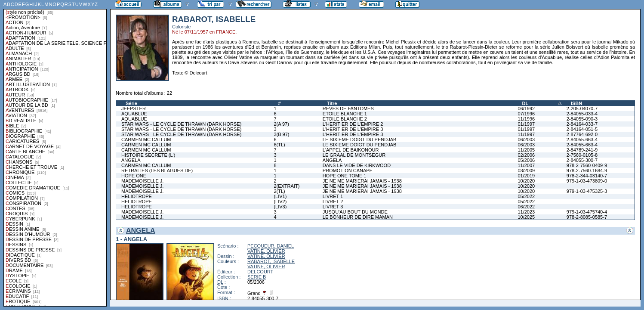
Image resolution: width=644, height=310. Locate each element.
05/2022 (526, 196)
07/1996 (526, 114)
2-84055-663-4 (582, 139)
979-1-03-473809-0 (587, 181)
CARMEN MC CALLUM (146, 139)
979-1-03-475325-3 (587, 191)
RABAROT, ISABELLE (271, 261)
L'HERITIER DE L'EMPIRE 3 (353, 129)
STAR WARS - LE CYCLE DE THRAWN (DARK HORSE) (181, 124)
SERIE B (257, 277)
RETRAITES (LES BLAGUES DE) (157, 170)
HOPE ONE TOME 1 (345, 176)
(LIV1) (280, 196)
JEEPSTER (134, 108)
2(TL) (279, 191)
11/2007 (526, 165)
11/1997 (526, 134)
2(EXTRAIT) (287, 186)
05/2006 (526, 160)
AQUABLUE (134, 114)
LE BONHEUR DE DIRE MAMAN (358, 217)
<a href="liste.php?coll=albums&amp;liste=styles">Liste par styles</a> (55, 153)
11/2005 (526, 150)
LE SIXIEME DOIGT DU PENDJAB (360, 139)
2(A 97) (281, 124)
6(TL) (279, 145)
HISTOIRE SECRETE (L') (148, 155)
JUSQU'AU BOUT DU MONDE (355, 212)
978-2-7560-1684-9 (587, 170)
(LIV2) (280, 201)
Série (131, 103)
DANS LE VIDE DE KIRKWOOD (357, 165)
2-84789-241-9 (582, 150)
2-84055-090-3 (582, 119)
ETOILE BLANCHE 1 (345, 114)
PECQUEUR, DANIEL (271, 246)
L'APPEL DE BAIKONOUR (351, 150)
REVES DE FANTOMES (348, 108)
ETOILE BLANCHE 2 (345, 119)
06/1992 (526, 108)
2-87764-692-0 (582, 134)
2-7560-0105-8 (582, 155)
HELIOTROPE (137, 196)
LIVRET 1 (333, 196)
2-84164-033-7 (582, 124)
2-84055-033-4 (582, 114)
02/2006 (526, 155)
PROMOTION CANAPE (348, 170)
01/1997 (526, 124)
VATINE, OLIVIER (266, 251)
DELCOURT (260, 272)
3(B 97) (281, 134)
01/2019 (526, 176)
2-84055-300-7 (582, 160)
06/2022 (526, 207)
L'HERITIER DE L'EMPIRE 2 (353, 124)
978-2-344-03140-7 (587, 176)
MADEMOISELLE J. (142, 181)
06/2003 (526, 139)
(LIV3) (280, 207)
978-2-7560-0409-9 (587, 165)
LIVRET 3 (333, 207)
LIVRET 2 (333, 201)
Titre (332, 103)
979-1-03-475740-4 (587, 212)
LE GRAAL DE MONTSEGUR (354, 155)
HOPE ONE (134, 176)
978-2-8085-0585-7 (587, 217)
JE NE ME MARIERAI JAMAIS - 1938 (362, 181)
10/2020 (526, 181)
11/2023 (526, 212)
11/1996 (526, 119)
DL (525, 103)
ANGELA (131, 160)
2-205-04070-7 (582, 108)
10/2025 (526, 217)
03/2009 (526, 170)
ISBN (576, 103)
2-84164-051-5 (582, 129)
